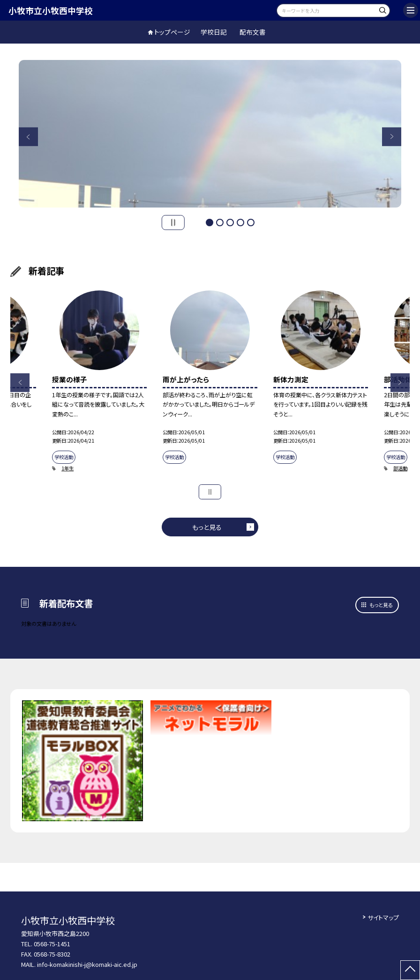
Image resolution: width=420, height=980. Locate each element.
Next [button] (391, 137)
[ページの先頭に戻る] (410, 970)
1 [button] (210, 223)
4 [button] (240, 223)
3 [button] (230, 223)
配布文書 (253, 32)
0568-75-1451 (52, 944)
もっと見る (207, 527)
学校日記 (214, 32)
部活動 (400, 468)
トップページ (172, 32)
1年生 (67, 468)
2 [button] (220, 223)
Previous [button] (28, 137)
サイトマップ (383, 917)
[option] (210, 134)
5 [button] (251, 223)
